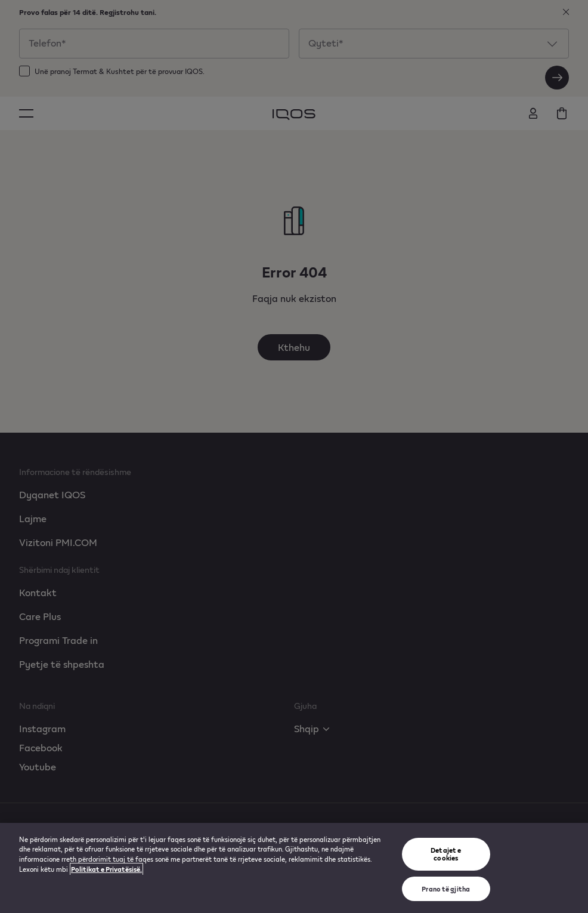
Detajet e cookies (446, 854)
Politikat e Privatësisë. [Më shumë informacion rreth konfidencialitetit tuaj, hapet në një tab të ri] (106, 869)
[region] (294, 868)
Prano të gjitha (446, 889)
